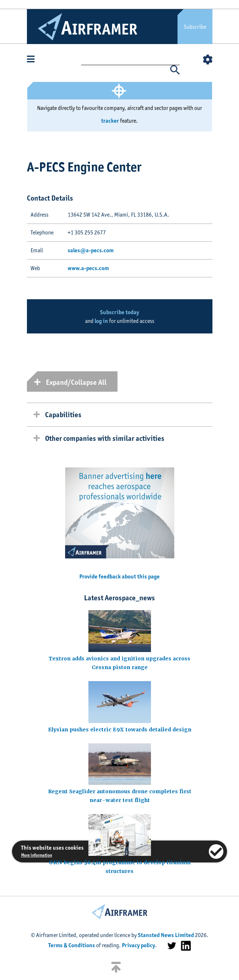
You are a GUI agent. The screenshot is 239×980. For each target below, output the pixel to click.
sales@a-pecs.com (91, 250)
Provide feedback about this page (119, 576)
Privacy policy (138, 945)
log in (101, 321)
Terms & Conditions (72, 945)
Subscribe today (119, 312)
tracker (110, 121)
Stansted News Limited (166, 935)
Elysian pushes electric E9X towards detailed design (120, 730)
